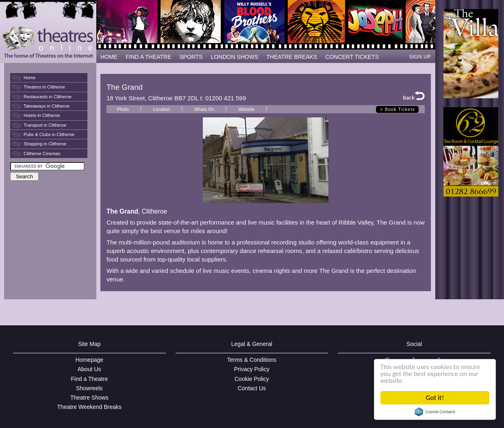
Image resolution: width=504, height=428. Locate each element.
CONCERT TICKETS (352, 57)
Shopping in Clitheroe (45, 144)
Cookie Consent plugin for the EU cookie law (435, 412)
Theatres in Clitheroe (44, 87)
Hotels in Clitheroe (42, 115)
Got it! (435, 398)
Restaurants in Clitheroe (48, 97)
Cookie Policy (252, 379)
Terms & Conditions (252, 360)
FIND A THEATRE (148, 57)
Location (162, 109)
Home (29, 78)
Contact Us (252, 388)
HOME (109, 57)
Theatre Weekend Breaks (90, 407)
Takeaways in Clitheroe (47, 106)
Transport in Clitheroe (45, 125)
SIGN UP (420, 57)
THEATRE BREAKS (292, 57)
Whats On (204, 109)
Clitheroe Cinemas (42, 153)
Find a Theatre (89, 379)
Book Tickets (400, 109)
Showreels (89, 388)
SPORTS (191, 57)
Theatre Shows (89, 398)
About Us (89, 369)
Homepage (90, 360)
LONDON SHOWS (235, 57)
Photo (123, 109)
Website (247, 109)
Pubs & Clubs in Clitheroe (49, 134)
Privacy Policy (252, 369)
